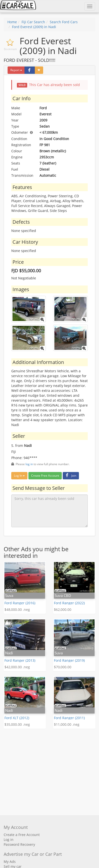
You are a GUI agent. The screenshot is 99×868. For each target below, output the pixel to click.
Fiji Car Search (33, 22)
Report (16, 70)
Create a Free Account (22, 835)
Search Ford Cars (64, 22)
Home (12, 22)
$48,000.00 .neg (17, 610)
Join (70, 476)
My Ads (10, 862)
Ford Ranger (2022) (69, 603)
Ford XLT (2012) (17, 718)
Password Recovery (19, 844)
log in (29, 464)
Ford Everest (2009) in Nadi (34, 27)
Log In (19, 476)
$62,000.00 (63, 610)
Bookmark (10, 49)
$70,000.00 (63, 667)
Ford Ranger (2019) (69, 660)
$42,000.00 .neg (17, 667)
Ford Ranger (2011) (69, 718)
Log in (9, 840)
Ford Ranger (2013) (20, 660)
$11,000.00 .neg (67, 724)
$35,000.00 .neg (17, 724)
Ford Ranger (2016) (20, 603)
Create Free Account (45, 476)
